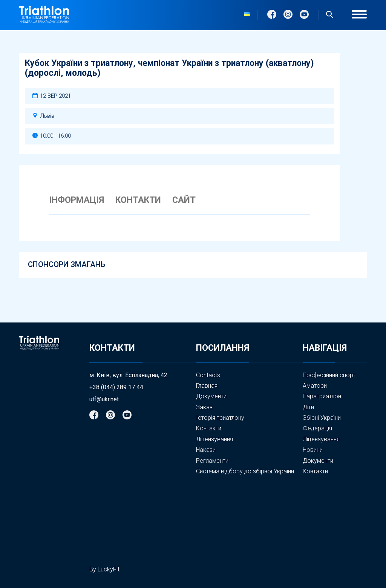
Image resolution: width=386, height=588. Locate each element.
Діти (308, 407)
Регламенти (212, 461)
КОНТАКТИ (138, 200)
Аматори (315, 386)
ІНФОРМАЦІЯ (77, 200)
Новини (313, 450)
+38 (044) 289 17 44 (116, 387)
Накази (206, 450)
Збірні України (322, 418)
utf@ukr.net (104, 399)
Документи (211, 396)
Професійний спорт (329, 375)
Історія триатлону (220, 418)
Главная (207, 386)
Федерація (317, 428)
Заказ (204, 407)
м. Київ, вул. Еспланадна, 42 (128, 375)
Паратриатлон (322, 396)
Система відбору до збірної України (245, 471)
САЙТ (184, 200)
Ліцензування (214, 439)
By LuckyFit (104, 569)
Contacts (208, 375)
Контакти (209, 428)
